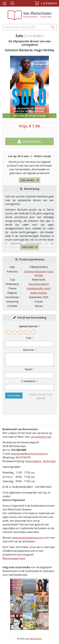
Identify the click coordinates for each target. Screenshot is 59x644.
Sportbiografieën (39, 284)
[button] (46, 3)
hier (45, 493)
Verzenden (14, 396)
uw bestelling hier (41, 437)
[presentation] (25, 407)
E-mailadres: (29, 381)
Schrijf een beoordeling (32, 318)
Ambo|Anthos (39, 293)
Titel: (29, 338)
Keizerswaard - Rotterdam (40, 461)
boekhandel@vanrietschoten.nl (29, 454)
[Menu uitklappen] (12, 3)
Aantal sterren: (29, 326)
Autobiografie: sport (39, 288)
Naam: (28, 369)
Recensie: (29, 350)
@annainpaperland (14, 558)
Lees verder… (29, 180)
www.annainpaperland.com (28, 538)
